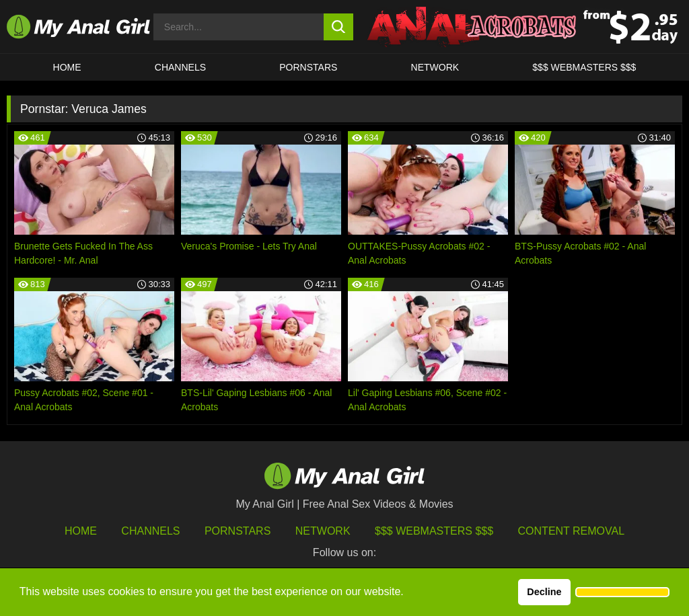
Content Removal (572, 531)
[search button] (339, 27)
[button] (622, 592)
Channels (150, 531)
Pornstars (308, 67)
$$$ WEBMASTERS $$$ (584, 67)
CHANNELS (180, 67)
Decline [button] (544, 592)
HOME (67, 67)
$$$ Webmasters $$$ (434, 531)
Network (435, 67)
